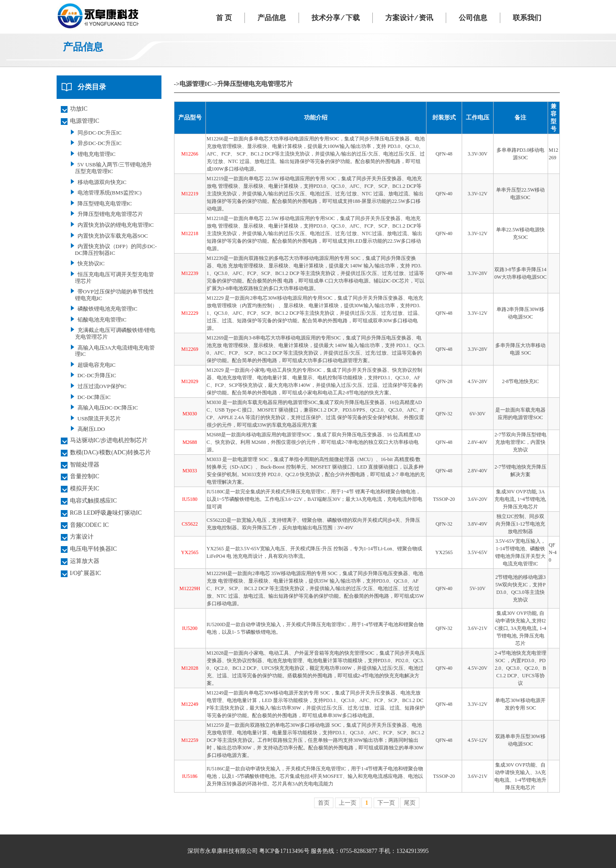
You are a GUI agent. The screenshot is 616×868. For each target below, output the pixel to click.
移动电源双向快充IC (102, 182)
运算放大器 (85, 561)
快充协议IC (91, 263)
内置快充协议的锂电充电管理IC (116, 225)
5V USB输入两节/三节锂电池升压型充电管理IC (114, 168)
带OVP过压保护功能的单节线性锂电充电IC (114, 295)
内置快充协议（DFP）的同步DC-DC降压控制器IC (116, 250)
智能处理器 (85, 465)
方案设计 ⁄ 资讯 (409, 18)
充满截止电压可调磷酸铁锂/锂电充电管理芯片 (115, 333)
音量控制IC (85, 476)
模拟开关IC (85, 488)
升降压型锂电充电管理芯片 (110, 214)
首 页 (224, 18)
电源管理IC (85, 121)
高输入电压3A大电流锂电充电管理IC (115, 351)
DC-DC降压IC (94, 397)
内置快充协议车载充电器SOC (113, 236)
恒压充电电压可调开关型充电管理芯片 (114, 278)
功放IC (79, 109)
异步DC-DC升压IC (100, 143)
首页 (324, 803)
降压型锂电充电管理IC (105, 203)
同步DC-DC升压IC (100, 133)
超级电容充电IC (97, 365)
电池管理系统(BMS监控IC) (110, 193)
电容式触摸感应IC (94, 501)
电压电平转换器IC (94, 549)
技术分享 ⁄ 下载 (335, 18)
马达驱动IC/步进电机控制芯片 (109, 440)
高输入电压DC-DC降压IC (108, 408)
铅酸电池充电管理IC (102, 320)
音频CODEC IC (90, 525)
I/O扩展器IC (86, 573)
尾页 (410, 803)
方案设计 (82, 537)
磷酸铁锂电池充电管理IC (108, 309)
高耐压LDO (91, 429)
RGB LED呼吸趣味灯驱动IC (106, 513)
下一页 (386, 803)
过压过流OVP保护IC (102, 386)
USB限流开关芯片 (99, 418)
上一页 (348, 803)
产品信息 (272, 18)
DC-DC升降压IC (97, 375)
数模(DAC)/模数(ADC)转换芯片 (111, 452)
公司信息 (473, 18)
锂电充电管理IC (97, 154)
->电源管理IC (193, 84)
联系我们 (527, 18)
